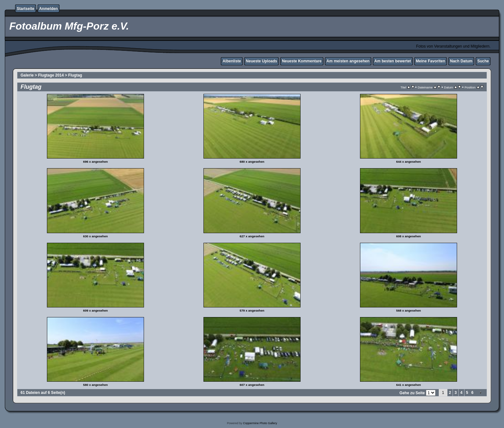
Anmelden (49, 9)
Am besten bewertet (393, 61)
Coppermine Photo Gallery (260, 423)
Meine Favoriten (431, 61)
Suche (483, 61)
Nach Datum (461, 61)
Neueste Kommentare (302, 61)
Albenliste (232, 61)
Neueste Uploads (261, 61)
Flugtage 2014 (51, 75)
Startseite (26, 9)
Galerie (27, 75)
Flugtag (75, 75)
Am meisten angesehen (348, 61)
